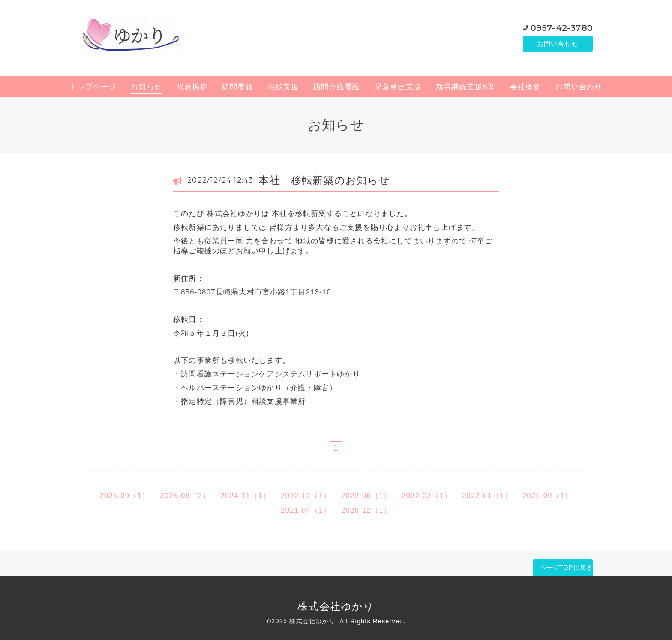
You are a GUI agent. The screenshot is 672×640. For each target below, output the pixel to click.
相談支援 (283, 87)
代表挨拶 (192, 87)
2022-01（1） (487, 496)
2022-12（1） (306, 496)
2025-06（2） (185, 496)
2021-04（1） (306, 510)
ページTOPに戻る (566, 568)
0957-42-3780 (562, 27)
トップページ (93, 87)
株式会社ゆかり (336, 606)
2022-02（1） (427, 496)
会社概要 (526, 87)
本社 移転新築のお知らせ (324, 180)
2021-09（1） (547, 496)
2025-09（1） (124, 496)
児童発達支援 (398, 87)
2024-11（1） (245, 496)
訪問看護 (238, 87)
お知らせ (146, 87)
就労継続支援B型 (466, 87)
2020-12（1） (366, 510)
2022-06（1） (366, 496)
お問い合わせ (558, 44)
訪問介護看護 (337, 87)
